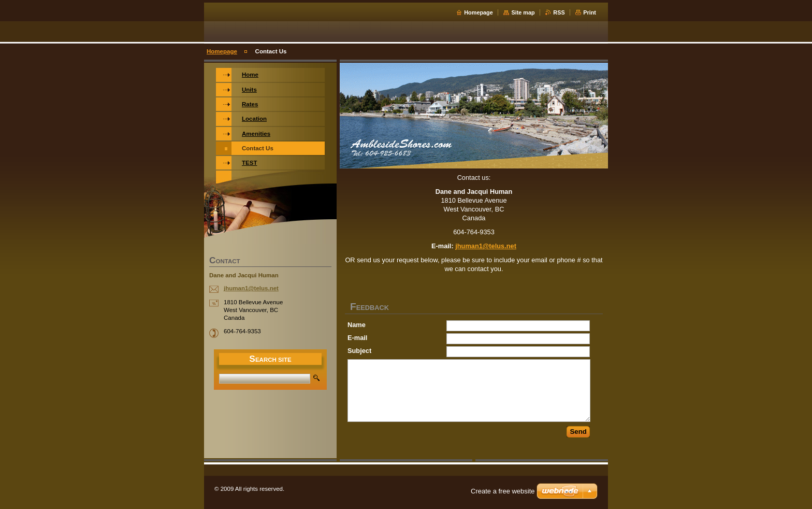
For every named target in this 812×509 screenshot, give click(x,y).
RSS (559, 12)
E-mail (357, 338)
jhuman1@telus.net (486, 246)
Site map (523, 12)
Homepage (479, 12)
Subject (359, 351)
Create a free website (503, 491)
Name (357, 325)
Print (590, 12)
